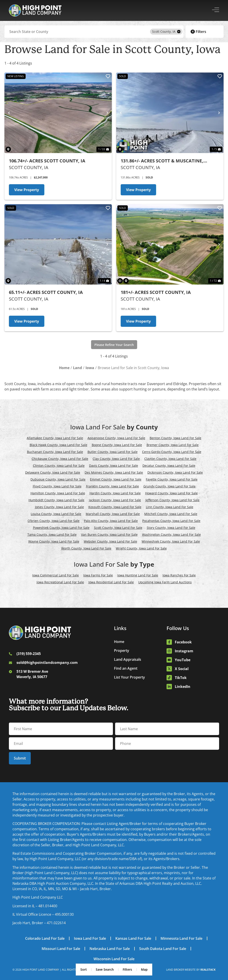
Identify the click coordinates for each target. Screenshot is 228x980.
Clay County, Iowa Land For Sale (116, 459)
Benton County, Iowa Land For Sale (175, 438)
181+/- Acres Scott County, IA (156, 292)
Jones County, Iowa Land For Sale (59, 507)
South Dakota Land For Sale (163, 949)
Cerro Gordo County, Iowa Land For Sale (172, 452)
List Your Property (129, 677)
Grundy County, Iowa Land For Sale (169, 486)
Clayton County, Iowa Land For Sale (170, 459)
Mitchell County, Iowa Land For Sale (171, 514)
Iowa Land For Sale (90, 938)
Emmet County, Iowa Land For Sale (116, 479)
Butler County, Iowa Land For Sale (113, 452)
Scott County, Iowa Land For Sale (118, 528)
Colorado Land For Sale (45, 938)
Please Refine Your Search (114, 345)
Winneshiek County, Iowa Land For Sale (171, 541)
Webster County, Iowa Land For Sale (110, 541)
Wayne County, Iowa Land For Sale (54, 541)
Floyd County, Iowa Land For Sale (57, 486)
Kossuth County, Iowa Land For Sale (115, 507)
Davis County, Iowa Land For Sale (114, 466)
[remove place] (179, 32)
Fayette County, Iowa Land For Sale (172, 479)
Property (122, 651)
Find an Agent (126, 668)
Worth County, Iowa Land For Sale (86, 548)
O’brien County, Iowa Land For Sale (54, 521)
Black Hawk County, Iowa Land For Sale (58, 445)
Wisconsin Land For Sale (114, 959)
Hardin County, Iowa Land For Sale (115, 493)
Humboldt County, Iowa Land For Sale (56, 500)
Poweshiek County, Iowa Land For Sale (61, 528)
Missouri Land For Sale (61, 949)
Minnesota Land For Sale (181, 938)
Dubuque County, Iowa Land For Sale (58, 479)
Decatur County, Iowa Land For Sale (169, 466)
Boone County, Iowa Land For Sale (117, 445)
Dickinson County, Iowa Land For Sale (175, 472)
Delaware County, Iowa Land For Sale (53, 472)
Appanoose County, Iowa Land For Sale (116, 438)
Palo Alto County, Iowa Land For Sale (111, 521)
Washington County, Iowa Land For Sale (171, 534)
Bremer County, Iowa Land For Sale (173, 445)
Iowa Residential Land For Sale (111, 582)
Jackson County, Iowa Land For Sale (115, 500)
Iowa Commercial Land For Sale (56, 575)
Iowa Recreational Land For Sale (60, 582)
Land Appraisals (128, 659)
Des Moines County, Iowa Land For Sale (114, 472)
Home (119, 642)
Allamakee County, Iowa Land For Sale (55, 438)
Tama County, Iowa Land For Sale (52, 534)
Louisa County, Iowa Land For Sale (56, 514)
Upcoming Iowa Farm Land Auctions (165, 582)
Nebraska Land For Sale (110, 949)
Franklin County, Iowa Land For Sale (112, 486)
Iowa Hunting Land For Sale (138, 575)
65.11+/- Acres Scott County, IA (46, 292)
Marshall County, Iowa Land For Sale (113, 514)
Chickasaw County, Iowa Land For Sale (60, 459)
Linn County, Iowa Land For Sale (170, 507)
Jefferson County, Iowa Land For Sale (172, 500)
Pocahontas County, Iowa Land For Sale (171, 521)
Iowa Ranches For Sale (179, 575)
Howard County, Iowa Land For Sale (171, 493)
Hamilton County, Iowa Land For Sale (58, 493)
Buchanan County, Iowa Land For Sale (55, 452)
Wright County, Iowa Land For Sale (141, 548)
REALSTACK (208, 970)
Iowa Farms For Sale (98, 575)
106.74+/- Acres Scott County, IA (47, 161)
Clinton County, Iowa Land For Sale (59, 466)
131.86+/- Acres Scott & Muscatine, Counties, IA (162, 161)
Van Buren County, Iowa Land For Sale (109, 534)
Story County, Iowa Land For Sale (171, 528)
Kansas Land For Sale (133, 938)
